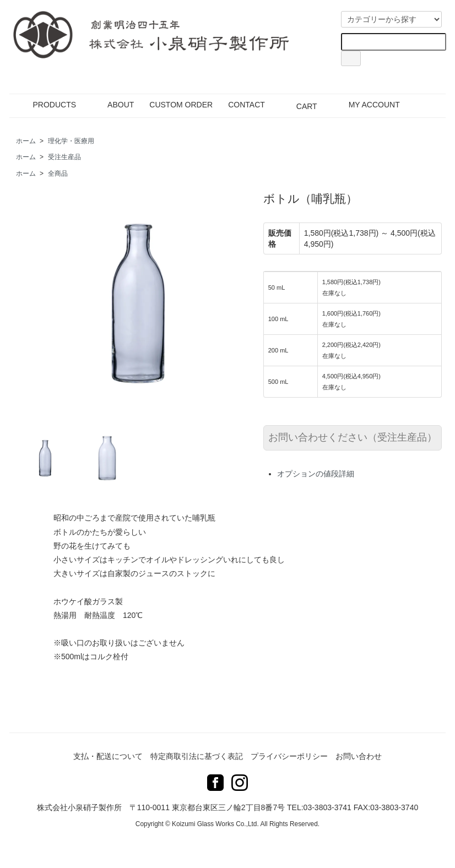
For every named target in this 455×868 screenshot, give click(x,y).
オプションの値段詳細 (316, 474)
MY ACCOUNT (366, 105)
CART (299, 105)
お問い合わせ (359, 756)
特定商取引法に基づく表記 (197, 756)
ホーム (26, 141)
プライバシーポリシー (289, 756)
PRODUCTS (47, 105)
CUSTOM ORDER (181, 105)
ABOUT (113, 105)
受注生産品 (64, 157)
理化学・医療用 (71, 141)
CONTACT (247, 105)
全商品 (58, 173)
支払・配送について (108, 756)
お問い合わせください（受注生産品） (353, 437)
